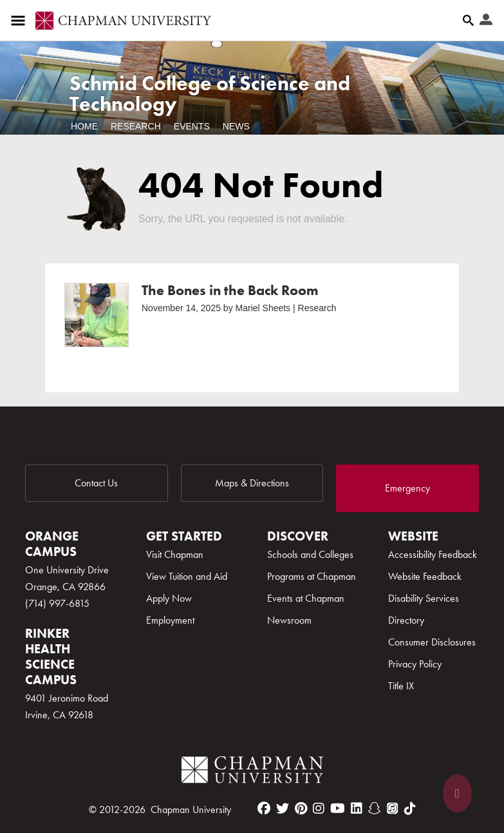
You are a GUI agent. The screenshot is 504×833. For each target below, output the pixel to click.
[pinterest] (301, 809)
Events (192, 126)
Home (84, 126)
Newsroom (289, 620)
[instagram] (319, 809)
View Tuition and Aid (187, 576)
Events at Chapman (306, 598)
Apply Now (169, 598)
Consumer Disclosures (432, 642)
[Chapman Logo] (252, 772)
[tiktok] (410, 809)
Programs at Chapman (312, 576)
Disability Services (424, 598)
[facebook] (264, 809)
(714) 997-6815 (57, 603)
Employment (170, 620)
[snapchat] (375, 809)
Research (136, 126)
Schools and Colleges (310, 554)
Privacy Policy (415, 664)
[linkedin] (357, 809)
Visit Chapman (175, 554)
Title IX (401, 686)
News (236, 126)
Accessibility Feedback (433, 554)
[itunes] (393, 809)
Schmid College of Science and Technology (210, 94)
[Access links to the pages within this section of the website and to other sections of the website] (21, 21)
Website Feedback (425, 576)
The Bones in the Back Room (230, 290)
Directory (406, 620)
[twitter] (283, 809)
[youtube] (338, 809)
